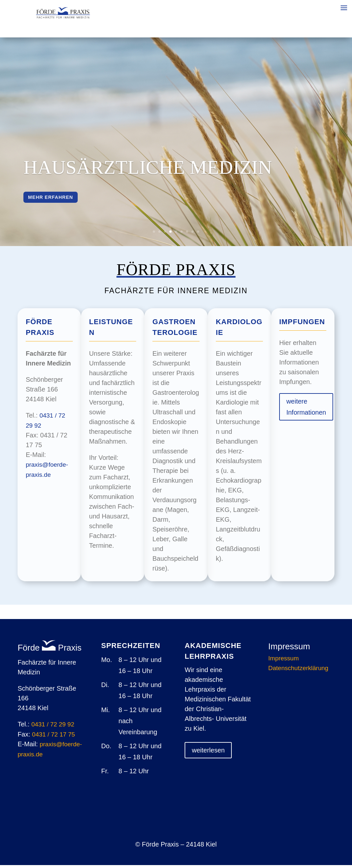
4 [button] (170, 234)
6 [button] (182, 234)
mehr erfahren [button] (59, 200)
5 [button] (176, 234)
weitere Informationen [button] (306, 410)
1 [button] (154, 234)
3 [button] (165, 234)
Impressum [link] (283, 662)
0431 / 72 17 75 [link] (54, 737)
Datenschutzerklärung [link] (298, 672)
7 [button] (187, 234)
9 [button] (198, 234)
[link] (63, 17)
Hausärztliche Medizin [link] (148, 169)
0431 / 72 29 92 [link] (53, 727)
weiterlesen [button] (208, 753)
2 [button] (159, 234)
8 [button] (193, 234)
